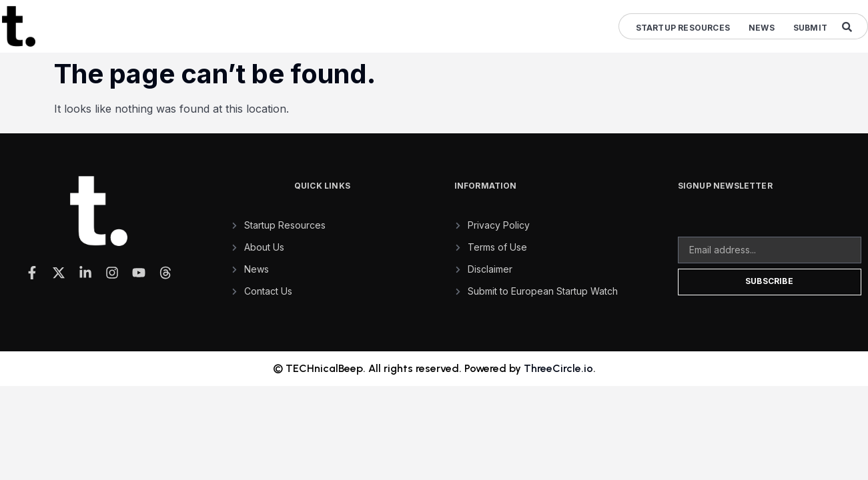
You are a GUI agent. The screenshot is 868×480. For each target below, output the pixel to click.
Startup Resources (683, 28)
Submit (810, 28)
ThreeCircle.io (558, 368)
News (762, 28)
